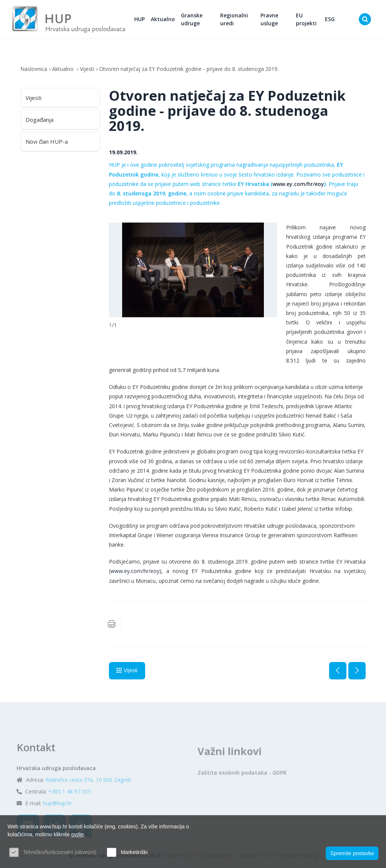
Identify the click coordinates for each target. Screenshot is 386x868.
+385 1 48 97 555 (70, 812)
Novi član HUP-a (47, 141)
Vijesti (87, 69)
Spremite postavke (352, 853)
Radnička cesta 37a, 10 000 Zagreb (88, 800)
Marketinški (134, 852)
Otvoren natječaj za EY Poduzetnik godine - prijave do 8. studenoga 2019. (189, 69)
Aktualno (163, 19)
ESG (330, 19)
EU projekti (306, 19)
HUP (139, 19)
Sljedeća (357, 671)
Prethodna (338, 671)
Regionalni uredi (234, 19)
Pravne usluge (269, 19)
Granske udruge (192, 19)
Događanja (40, 120)
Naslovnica (34, 69)
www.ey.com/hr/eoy (298, 184)
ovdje (77, 834)
